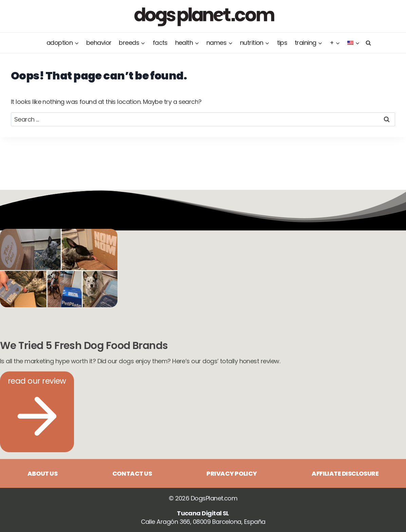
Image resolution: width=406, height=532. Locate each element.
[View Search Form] (367, 43)
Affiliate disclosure (345, 473)
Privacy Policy (232, 473)
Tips (282, 43)
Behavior (99, 43)
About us (43, 473)
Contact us (132, 473)
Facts (160, 43)
